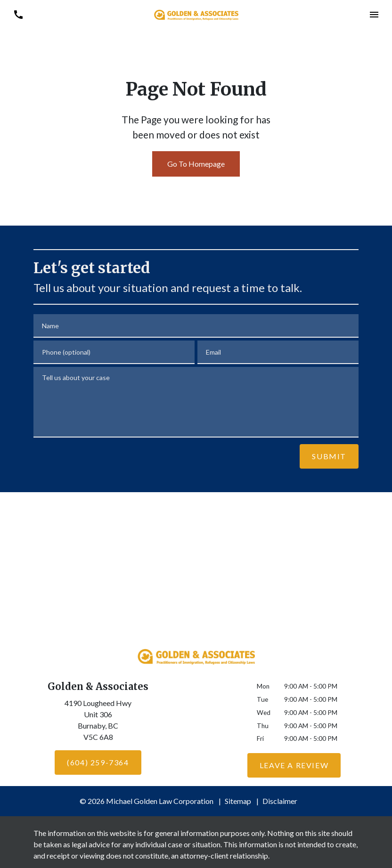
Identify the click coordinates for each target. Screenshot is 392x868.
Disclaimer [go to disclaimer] (280, 801)
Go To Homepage (196, 164)
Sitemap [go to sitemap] (238, 801)
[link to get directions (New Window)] (98, 722)
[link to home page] (196, 14)
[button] (374, 14)
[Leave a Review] (294, 765)
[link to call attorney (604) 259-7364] (18, 14)
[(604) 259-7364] (98, 763)
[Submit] (329, 456)
